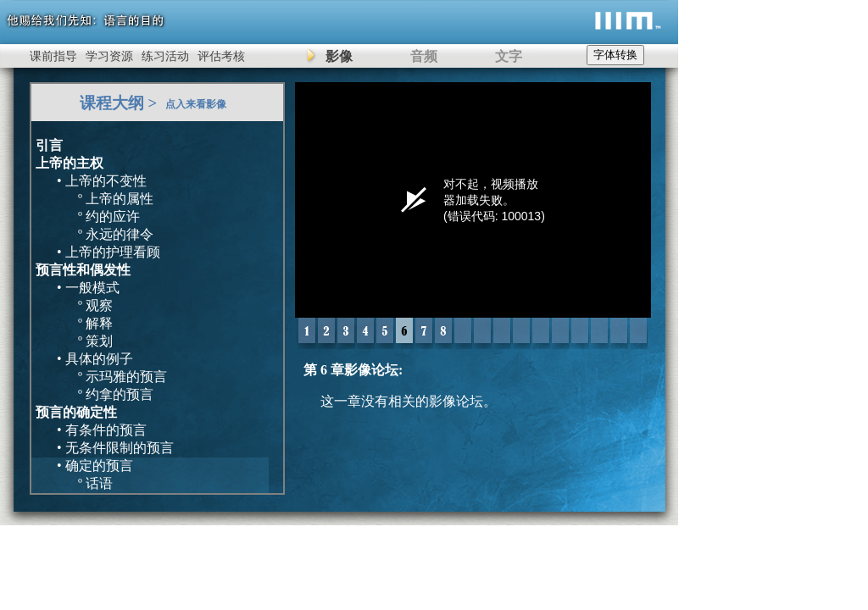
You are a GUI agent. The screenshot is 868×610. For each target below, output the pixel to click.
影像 (339, 56)
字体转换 (615, 55)
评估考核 (221, 56)
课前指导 (53, 56)
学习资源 (109, 56)
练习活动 (165, 56)
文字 (509, 56)
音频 (424, 56)
